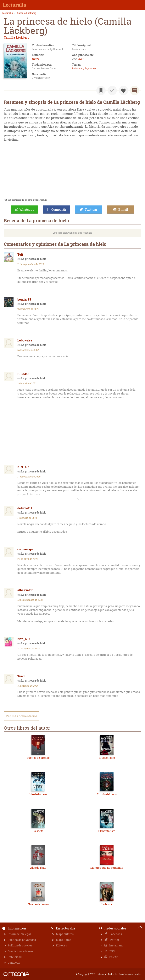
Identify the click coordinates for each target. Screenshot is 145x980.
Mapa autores (65, 934)
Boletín (114, 957)
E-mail (123, 210)
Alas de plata (38, 868)
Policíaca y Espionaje (84, 68)
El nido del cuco (107, 794)
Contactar (14, 963)
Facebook (116, 934)
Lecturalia (7, 13)
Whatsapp (27, 210)
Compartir (59, 210)
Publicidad (15, 957)
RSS (112, 951)
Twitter (114, 940)
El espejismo (107, 758)
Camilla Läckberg (27, 13)
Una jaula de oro (38, 904)
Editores (61, 945)
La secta (38, 831)
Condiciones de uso (20, 951)
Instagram (116, 945)
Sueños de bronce (38, 758)
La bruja (107, 904)
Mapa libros (64, 940)
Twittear (91, 210)
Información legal (19, 934)
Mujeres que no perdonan (107, 868)
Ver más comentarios (22, 716)
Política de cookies (20, 945)
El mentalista (107, 831)
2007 (81, 59)
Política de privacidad (22, 940)
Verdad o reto (38, 794)
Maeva (36, 59)
